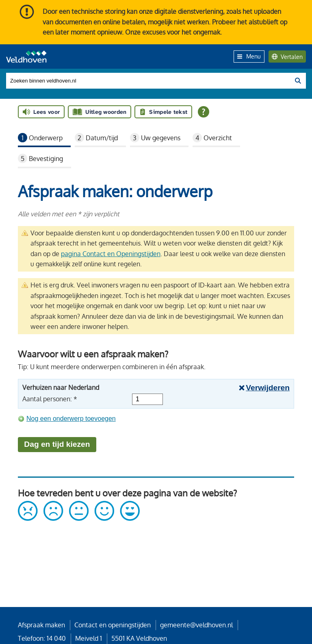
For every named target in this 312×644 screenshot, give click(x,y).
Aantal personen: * (50, 399)
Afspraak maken (41, 625)
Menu (249, 56)
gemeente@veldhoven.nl (196, 625)
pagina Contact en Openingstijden (111, 254)
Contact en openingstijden (113, 625)
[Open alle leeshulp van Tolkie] (204, 112)
